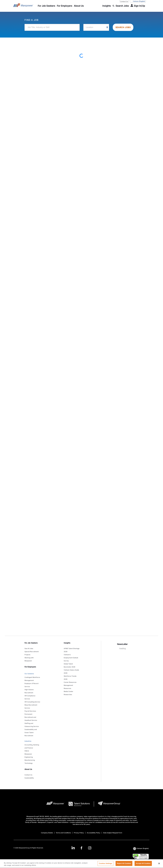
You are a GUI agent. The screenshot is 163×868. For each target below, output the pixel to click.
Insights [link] (67, 643)
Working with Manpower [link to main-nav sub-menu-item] (29, 659)
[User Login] (138, 6)
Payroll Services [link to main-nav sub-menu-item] (30, 711)
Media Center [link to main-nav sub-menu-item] (68, 691)
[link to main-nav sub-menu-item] (46, 6)
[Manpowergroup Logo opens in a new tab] (107, 804)
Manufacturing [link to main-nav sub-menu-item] (30, 760)
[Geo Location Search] (107, 27)
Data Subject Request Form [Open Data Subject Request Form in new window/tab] (113, 833)
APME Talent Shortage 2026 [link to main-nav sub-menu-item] (72, 650)
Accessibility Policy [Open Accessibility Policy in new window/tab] (94, 833)
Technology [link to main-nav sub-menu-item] (29, 763)
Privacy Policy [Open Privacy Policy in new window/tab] (79, 833)
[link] (81, 848)
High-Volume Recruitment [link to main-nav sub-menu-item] (29, 691)
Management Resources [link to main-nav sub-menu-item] (68, 687)
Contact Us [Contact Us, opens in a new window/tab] (124, 1)
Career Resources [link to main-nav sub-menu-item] (70, 682)
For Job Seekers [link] (31, 643)
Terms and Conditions (63, 833)
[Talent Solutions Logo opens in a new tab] (77, 804)
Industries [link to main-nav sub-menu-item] (28, 741)
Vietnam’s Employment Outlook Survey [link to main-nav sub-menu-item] (71, 658)
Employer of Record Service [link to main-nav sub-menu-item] (31, 685)
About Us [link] (28, 769)
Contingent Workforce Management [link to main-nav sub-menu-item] (32, 679)
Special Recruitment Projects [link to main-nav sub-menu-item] (32, 653)
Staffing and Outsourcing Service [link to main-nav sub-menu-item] (32, 725)
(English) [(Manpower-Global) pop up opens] (138, 1)
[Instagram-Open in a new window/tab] (90, 848)
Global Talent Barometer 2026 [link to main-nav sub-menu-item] (69, 665)
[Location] (96, 27)
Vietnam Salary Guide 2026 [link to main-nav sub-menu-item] (71, 671)
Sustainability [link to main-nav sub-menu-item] (29, 778)
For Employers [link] (30, 667)
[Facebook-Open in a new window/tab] (81, 848)
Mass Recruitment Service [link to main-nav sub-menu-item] (31, 706)
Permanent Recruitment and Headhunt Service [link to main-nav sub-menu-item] (31, 717)
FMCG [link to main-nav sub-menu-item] (27, 751)
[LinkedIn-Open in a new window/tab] (73, 848)
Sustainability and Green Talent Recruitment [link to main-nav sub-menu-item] (31, 733)
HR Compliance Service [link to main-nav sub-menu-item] (30, 697)
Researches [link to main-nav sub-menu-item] (68, 694)
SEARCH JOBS (123, 27)
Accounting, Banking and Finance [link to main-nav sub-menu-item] (32, 746)
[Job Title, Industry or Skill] (52, 27)
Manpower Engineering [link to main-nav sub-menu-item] (29, 756)
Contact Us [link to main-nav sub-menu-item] (28, 775)
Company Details (47, 833)
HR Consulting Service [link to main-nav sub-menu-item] (32, 702)
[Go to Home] (23, 6)
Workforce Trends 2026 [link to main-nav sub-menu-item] (70, 678)
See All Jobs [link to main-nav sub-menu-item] (29, 648)
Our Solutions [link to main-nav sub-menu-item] (29, 674)
